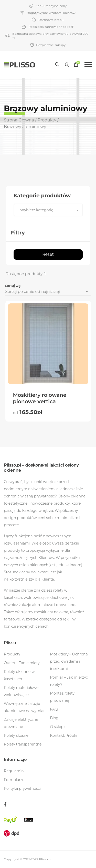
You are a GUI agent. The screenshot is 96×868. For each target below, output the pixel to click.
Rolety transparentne (23, 744)
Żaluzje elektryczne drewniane (21, 723)
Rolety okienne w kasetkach (19, 675)
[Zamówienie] (48, 292)
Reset (48, 254)
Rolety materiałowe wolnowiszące (21, 691)
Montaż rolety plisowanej (62, 697)
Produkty (12, 654)
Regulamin (14, 771)
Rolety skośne (16, 735)
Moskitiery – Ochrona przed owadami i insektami (69, 661)
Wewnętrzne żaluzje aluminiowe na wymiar (24, 707)
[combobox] (48, 210)
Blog (54, 718)
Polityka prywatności (22, 788)
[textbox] (48, 210)
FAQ (54, 709)
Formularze (14, 780)
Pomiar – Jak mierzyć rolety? (69, 681)
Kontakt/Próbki (64, 735)
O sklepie (58, 727)
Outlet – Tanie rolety (22, 663)
